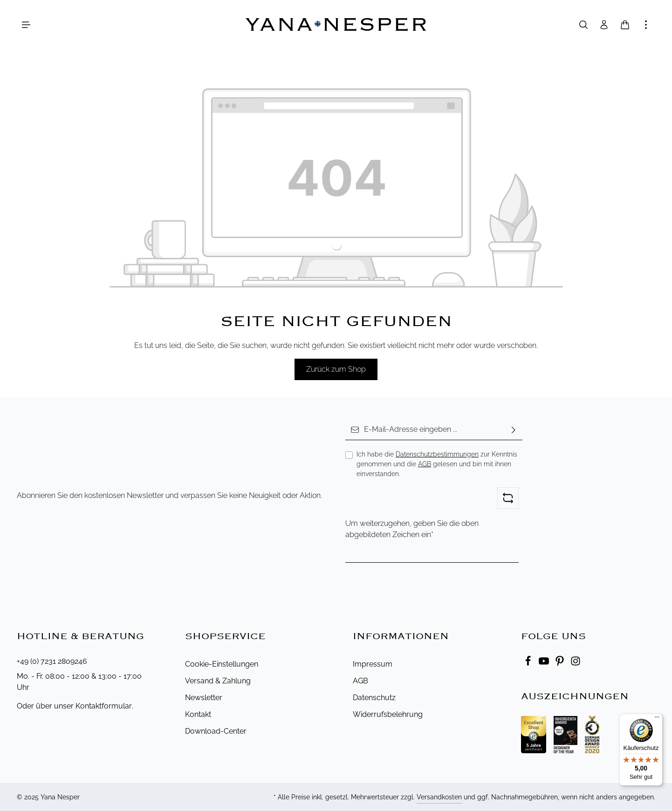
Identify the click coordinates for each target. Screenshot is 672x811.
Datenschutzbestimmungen (437, 454)
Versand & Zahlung (218, 681)
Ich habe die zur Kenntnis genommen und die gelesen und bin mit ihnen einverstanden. (437, 464)
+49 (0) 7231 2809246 (52, 661)
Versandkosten (439, 797)
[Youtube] (545, 664)
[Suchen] (583, 25)
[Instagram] (576, 664)
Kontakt (198, 714)
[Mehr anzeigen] (646, 25)
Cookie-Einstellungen (222, 664)
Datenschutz (374, 698)
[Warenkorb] (625, 25)
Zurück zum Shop (336, 369)
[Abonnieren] (514, 430)
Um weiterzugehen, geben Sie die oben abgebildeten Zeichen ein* (412, 529)
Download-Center (216, 731)
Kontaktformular (104, 706)
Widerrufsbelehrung (388, 714)
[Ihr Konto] (604, 25)
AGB (425, 464)
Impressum (373, 664)
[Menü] (26, 25)
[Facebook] (529, 664)
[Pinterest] (561, 664)
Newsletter (204, 698)
